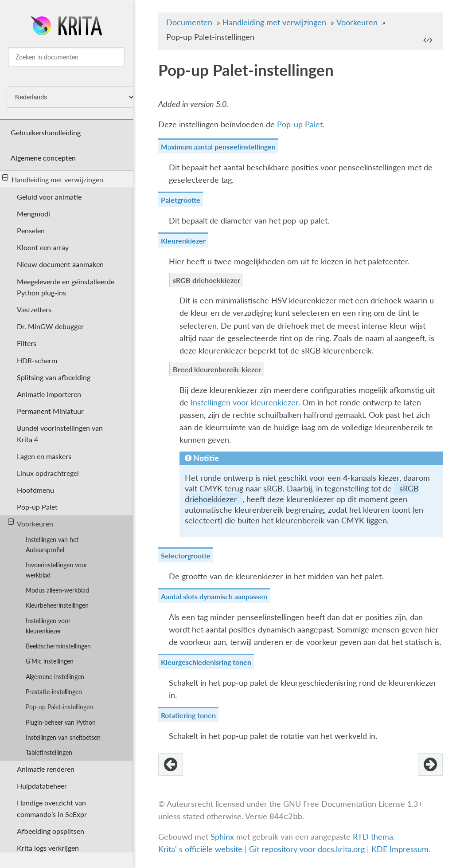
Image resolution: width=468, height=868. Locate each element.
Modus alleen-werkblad (57, 590)
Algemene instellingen (55, 677)
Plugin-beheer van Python (61, 722)
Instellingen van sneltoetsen (63, 737)
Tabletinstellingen (49, 752)
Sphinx (222, 837)
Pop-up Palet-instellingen (59, 707)
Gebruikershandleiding (46, 132)
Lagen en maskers (44, 456)
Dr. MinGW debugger (50, 326)
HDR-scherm (37, 360)
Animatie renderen (46, 769)
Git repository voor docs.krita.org (308, 849)
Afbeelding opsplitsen (51, 831)
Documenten (189, 22)
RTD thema (373, 837)
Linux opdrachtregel (48, 473)
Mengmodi (33, 214)
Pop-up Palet (37, 507)
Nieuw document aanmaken (60, 264)
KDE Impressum (400, 849)
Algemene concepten (43, 158)
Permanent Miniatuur (50, 411)
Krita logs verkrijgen (48, 848)
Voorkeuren (31, 523)
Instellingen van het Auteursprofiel (52, 545)
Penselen (31, 230)
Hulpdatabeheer (42, 786)
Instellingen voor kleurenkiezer (48, 626)
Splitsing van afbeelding (54, 377)
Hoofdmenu (35, 490)
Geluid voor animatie (49, 197)
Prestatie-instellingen (54, 692)
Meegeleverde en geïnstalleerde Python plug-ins (66, 287)
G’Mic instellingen (50, 661)
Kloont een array (43, 247)
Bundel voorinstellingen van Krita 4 (60, 433)
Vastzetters (34, 309)
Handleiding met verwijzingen (53, 179)
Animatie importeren (49, 394)
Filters (27, 343)
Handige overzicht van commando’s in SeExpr (52, 808)
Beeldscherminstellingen (58, 646)
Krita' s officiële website (200, 849)
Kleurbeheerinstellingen (57, 605)
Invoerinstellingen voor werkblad (57, 570)
